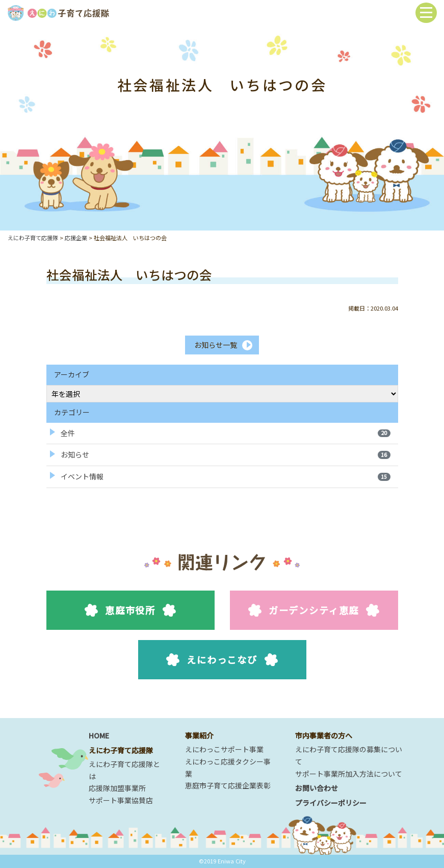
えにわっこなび (222, 659)
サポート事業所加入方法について (349, 774)
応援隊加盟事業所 (117, 788)
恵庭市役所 (130, 610)
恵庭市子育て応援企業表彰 (228, 785)
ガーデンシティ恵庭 (314, 610)
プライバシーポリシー (331, 803)
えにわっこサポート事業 (224, 749)
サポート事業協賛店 (121, 800)
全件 (226, 433)
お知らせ (226, 454)
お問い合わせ (317, 788)
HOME (99, 735)
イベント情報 (226, 476)
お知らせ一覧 (216, 345)
